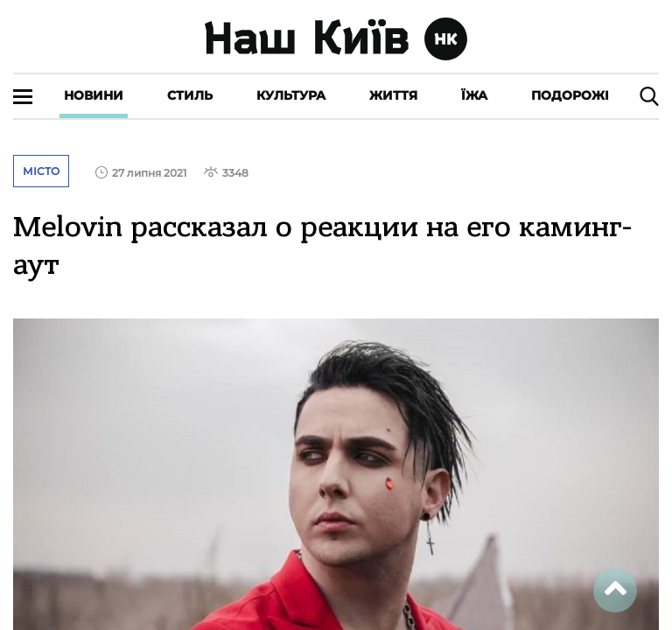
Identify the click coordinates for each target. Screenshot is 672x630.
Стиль (190, 95)
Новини (94, 95)
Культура (291, 95)
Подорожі (570, 95)
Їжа (474, 95)
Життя (393, 95)
